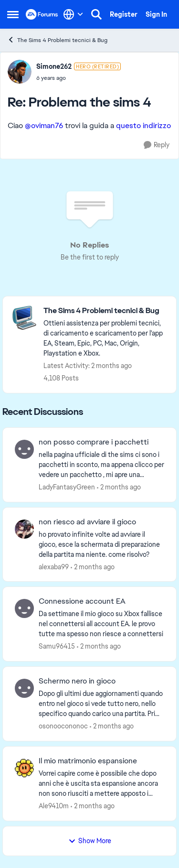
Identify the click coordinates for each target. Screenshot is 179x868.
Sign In (156, 14)
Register (124, 14)
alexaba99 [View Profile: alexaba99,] (54, 566)
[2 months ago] (119, 487)
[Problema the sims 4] (79, 78)
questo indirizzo (143, 125)
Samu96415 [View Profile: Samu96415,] (57, 646)
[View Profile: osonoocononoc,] (24, 688)
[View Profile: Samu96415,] (24, 608)
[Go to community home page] (42, 14)
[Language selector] (73, 14)
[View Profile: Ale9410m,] (24, 768)
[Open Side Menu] (13, 14)
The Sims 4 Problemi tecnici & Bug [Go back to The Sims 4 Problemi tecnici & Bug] (57, 40)
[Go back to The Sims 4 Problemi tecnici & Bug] (105, 311)
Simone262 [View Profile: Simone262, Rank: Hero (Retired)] (54, 66)
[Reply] (157, 145)
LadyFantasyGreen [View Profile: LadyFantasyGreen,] (67, 487)
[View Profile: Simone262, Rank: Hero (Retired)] (20, 72)
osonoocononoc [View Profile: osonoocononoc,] (63, 726)
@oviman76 (44, 125)
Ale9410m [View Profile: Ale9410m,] (54, 806)
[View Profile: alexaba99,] (24, 529)
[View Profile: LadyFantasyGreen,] (24, 449)
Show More (90, 841)
